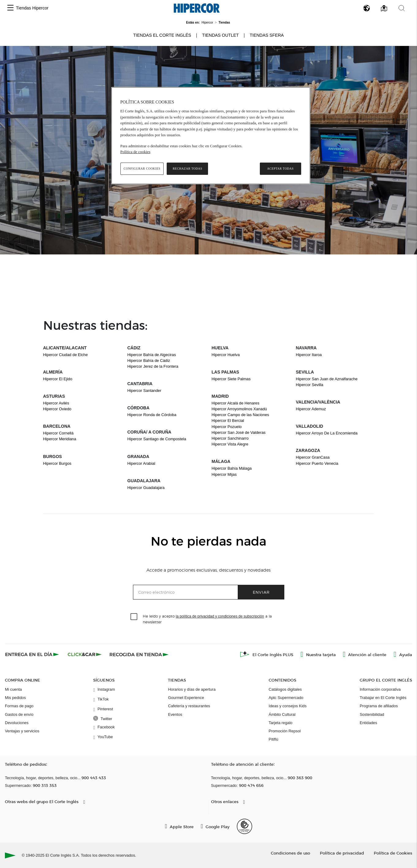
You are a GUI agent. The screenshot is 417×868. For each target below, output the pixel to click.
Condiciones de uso (290, 853)
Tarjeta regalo (281, 723)
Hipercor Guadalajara (146, 488)
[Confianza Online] (245, 826)
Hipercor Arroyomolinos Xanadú (239, 409)
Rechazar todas (188, 169)
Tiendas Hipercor (32, 8)
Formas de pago (19, 706)
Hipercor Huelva (226, 355)
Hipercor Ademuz (311, 409)
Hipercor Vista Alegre (230, 444)
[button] (10, 8)
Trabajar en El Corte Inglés (383, 698)
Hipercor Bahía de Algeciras (152, 355)
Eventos (175, 714)
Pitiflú (273, 739)
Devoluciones (17, 723)
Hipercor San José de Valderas (239, 432)
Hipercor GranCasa (313, 457)
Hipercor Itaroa (309, 355)
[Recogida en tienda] (139, 654)
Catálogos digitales (285, 689)
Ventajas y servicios (22, 731)
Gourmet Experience (186, 698)
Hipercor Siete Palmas (231, 379)
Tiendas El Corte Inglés (162, 35)
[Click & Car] (85, 654)
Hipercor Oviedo (57, 409)
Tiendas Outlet (221, 35)
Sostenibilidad (372, 714)
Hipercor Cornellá (59, 433)
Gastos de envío (19, 714)
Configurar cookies (142, 169)
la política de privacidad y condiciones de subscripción (220, 616)
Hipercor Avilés (56, 403)
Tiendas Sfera (267, 35)
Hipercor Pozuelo (227, 427)
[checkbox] (134, 617)
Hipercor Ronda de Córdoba (152, 415)
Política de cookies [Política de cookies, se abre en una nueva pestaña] (135, 152)
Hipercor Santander (144, 391)
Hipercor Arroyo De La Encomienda (327, 433)
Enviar (261, 592)
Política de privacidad (342, 853)
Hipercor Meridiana (60, 439)
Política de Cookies (393, 853)
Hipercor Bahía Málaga (232, 468)
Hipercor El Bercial (228, 421)
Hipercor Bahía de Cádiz (149, 361)
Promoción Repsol (285, 731)
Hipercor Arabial (141, 463)
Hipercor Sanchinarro (230, 438)
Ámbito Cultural (282, 714)
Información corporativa (380, 689)
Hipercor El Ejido (58, 379)
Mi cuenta (13, 689)
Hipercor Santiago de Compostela (157, 439)
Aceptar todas (281, 169)
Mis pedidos (15, 698)
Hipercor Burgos (57, 463)
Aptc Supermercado (286, 698)
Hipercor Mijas (224, 474)
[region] (211, 136)
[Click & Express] (33, 654)
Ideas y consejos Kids (288, 706)
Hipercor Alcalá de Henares (236, 403)
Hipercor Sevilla (310, 385)
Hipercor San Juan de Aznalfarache (327, 379)
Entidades (368, 723)
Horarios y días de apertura (192, 689)
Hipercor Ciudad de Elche (66, 355)
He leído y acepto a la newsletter (207, 619)
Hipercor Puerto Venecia (317, 463)
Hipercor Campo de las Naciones (241, 415)
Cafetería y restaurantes (189, 706)
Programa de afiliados (379, 706)
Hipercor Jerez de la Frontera (153, 366)
